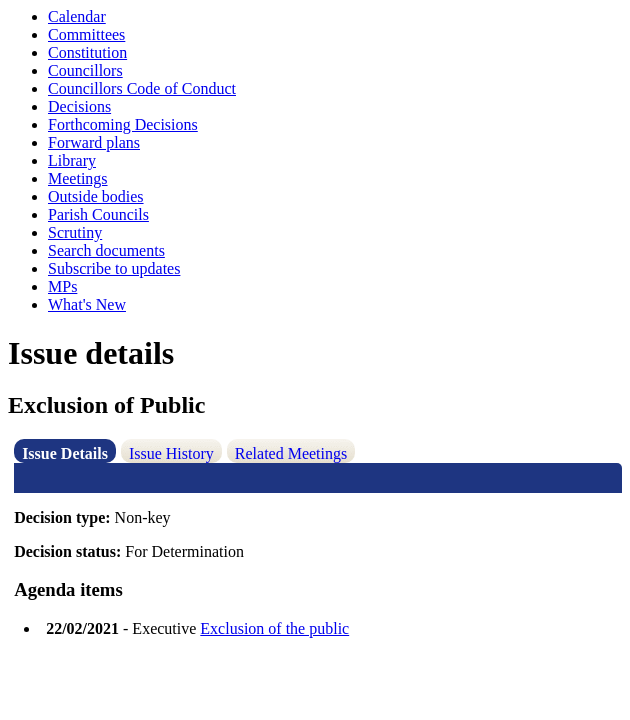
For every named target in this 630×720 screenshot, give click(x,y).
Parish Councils (98, 214)
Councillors (85, 70)
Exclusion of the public (274, 628)
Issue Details (65, 453)
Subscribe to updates (114, 268)
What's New (87, 304)
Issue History (171, 453)
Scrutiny (75, 232)
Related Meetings (291, 453)
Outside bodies (96, 196)
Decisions (79, 106)
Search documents (106, 250)
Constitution (87, 52)
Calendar (77, 16)
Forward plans (94, 142)
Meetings (78, 178)
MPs (62, 286)
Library (72, 160)
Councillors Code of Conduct (142, 88)
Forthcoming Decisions (123, 124)
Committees (86, 34)
